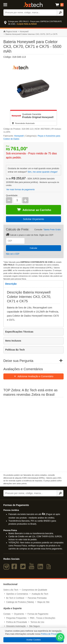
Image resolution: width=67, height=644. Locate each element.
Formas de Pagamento (38, 614)
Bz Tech (33, 5)
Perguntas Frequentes (16, 618)
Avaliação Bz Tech (40, 594)
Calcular (33, 248)
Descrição (11, 284)
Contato (7, 614)
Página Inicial (10, 32)
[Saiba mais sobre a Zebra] (34, 434)
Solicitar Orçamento (33, 219)
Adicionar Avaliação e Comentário (33, 376)
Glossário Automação (16, 626)
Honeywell (24, 31)
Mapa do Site (43, 602)
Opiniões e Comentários (17, 594)
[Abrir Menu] (7, 4)
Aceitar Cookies (33, 640)
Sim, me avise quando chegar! (43, 172)
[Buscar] (30, 13)
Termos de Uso (37, 622)
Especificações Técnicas (19, 332)
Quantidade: (12, 195)
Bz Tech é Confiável (15, 598)
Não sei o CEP (13, 254)
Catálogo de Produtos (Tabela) (20, 602)
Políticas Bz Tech (15, 350)
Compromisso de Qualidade (35, 590)
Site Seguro (35, 626)
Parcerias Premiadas (37, 598)
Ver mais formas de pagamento (21, 190)
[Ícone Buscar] (60, 13)
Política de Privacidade (17, 622)
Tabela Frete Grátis (52, 230)
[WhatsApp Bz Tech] (60, 638)
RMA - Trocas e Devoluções (43, 618)
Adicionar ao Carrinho (34, 210)
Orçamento (19, 614)
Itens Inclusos (13, 341)
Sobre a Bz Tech (11, 590)
